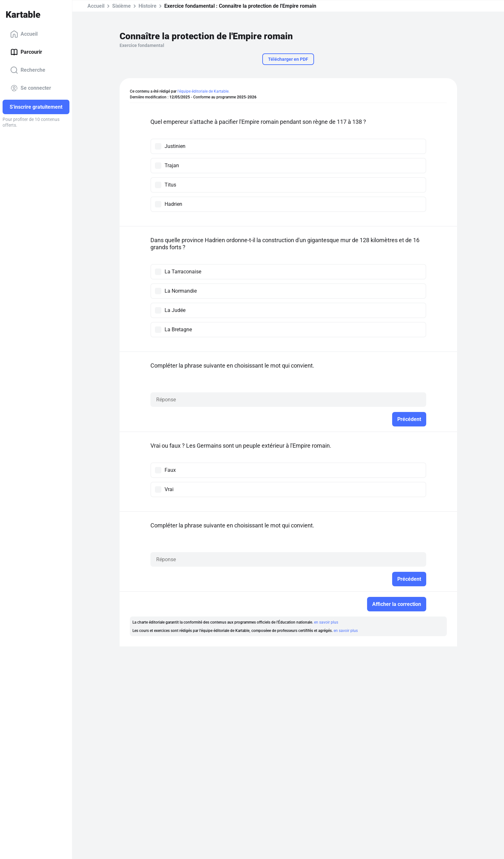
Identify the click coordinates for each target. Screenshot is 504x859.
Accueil (24, 34)
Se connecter (31, 88)
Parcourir (26, 52)
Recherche (28, 70)
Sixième (122, 6)
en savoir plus (326, 622)
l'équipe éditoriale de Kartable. (203, 91)
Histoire (148, 6)
